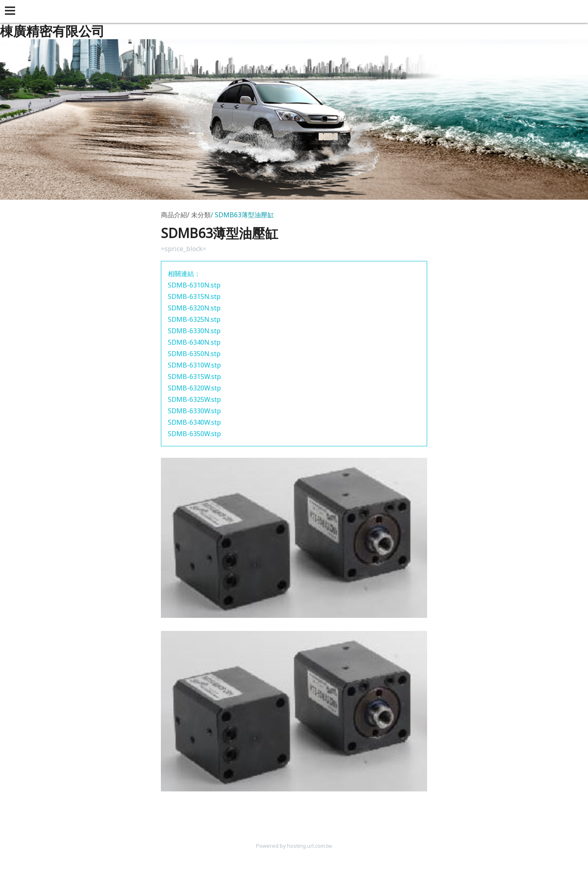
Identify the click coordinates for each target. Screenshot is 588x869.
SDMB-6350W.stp (194, 434)
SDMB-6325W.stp (194, 399)
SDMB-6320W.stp (194, 388)
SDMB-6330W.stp (194, 411)
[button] (11, 11)
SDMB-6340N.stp (194, 342)
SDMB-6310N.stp (194, 285)
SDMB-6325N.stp (194, 319)
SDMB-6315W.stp (194, 377)
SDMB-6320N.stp (194, 308)
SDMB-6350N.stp (194, 354)
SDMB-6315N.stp (194, 296)
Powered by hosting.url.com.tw (294, 846)
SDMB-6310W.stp (194, 365)
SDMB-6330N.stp (194, 331)
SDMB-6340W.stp (194, 422)
